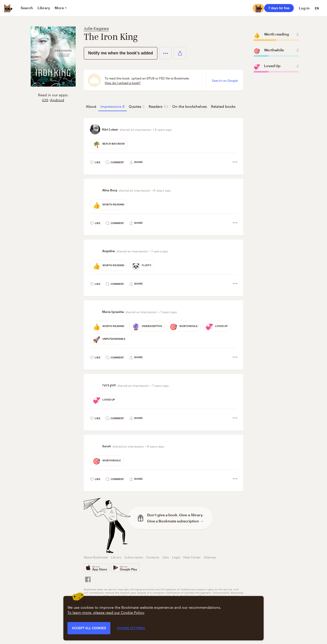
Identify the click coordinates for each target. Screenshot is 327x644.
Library (116, 557)
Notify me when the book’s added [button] (121, 53)
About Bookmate (96, 557)
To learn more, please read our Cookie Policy (106, 612)
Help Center (192, 557)
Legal (176, 557)
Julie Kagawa (96, 28)
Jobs (166, 557)
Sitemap (210, 557)
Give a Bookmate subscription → (175, 521)
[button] (166, 53)
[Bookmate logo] (8, 8)
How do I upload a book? (123, 83)
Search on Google (225, 80)
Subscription (134, 557)
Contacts (153, 557)
